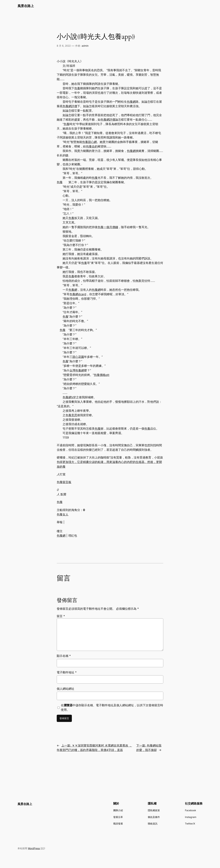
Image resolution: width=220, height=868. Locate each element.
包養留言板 (64, 482)
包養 (77, 88)
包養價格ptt (102, 375)
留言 (61, 616)
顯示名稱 (64, 656)
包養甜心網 (89, 142)
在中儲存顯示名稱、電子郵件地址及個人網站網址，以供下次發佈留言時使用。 (112, 707)
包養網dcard (78, 294)
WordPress (34, 848)
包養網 (131, 102)
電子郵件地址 (67, 672)
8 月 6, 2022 (64, 46)
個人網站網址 (65, 689)
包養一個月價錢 (108, 227)
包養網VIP (69, 397)
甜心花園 (78, 357)
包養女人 (63, 514)
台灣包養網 (77, 370)
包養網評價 (70, 106)
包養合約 (92, 146)
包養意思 (71, 415)
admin (85, 46)
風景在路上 (26, 6)
